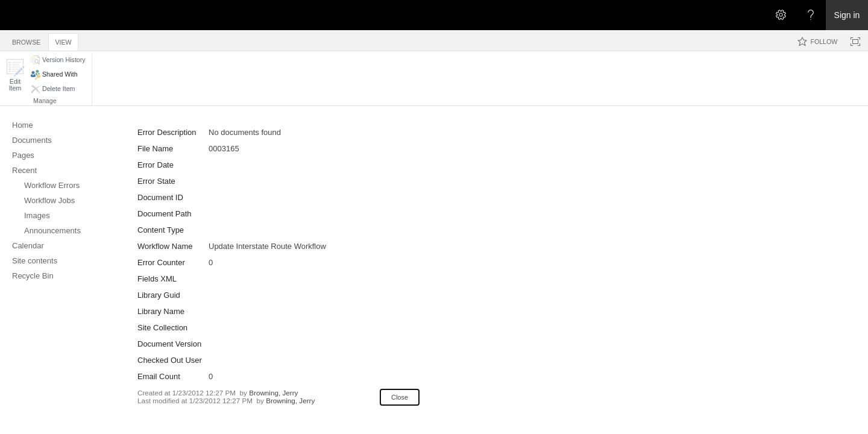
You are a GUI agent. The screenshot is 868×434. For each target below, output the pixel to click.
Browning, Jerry (273, 393)
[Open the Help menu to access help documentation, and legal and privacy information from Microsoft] (811, 15)
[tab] (26, 40)
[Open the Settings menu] (781, 15)
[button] (15, 75)
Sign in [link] (847, 15)
